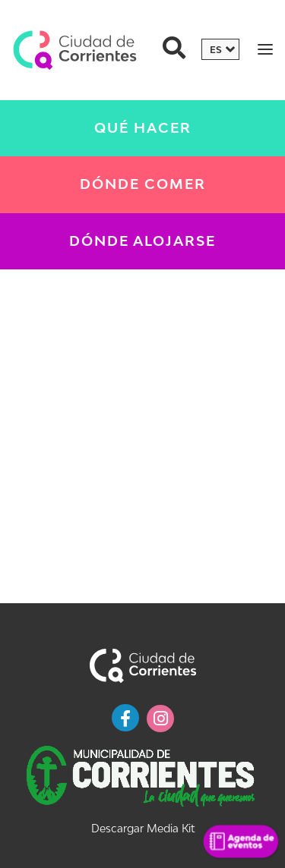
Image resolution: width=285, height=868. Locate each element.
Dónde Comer (143, 184)
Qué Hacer (143, 128)
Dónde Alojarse (142, 241)
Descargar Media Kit (143, 828)
